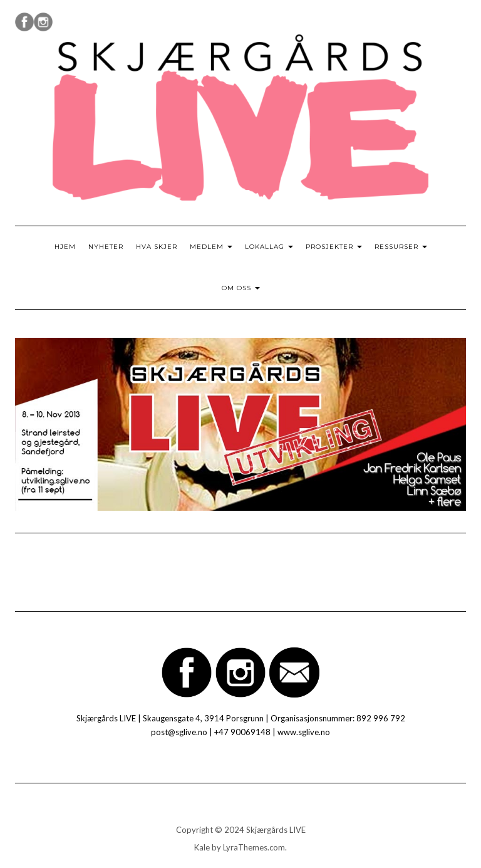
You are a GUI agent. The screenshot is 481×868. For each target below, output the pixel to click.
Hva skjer (157, 247)
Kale (202, 847)
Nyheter (106, 247)
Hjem (65, 247)
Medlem (211, 247)
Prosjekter (334, 247)
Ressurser (401, 247)
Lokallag (269, 247)
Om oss (241, 288)
